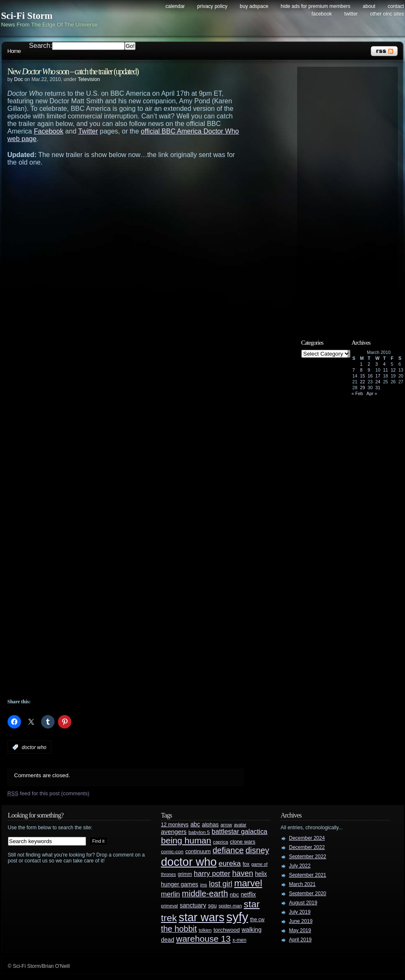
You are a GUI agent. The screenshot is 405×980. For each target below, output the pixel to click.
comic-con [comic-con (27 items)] (172, 851)
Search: (40, 46)
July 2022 (300, 866)
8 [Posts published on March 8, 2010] (361, 370)
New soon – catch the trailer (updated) (73, 71)
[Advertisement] (90, 267)
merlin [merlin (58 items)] (171, 894)
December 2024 (307, 838)
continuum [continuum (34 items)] (198, 851)
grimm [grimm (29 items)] (185, 874)
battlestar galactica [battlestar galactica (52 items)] (239, 832)
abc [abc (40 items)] (195, 824)
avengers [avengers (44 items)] (174, 832)
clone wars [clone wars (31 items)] (243, 842)
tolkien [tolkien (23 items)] (205, 930)
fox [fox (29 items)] (246, 864)
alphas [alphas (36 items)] (210, 824)
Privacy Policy (212, 6)
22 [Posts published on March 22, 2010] (363, 382)
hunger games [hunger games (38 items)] (180, 884)
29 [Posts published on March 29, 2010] (363, 388)
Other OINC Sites (387, 14)
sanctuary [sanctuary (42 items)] (193, 905)
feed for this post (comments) (49, 793)
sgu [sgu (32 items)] (213, 905)
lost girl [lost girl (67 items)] (221, 884)
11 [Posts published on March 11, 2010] (386, 370)
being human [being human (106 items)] (186, 840)
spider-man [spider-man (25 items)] (230, 906)
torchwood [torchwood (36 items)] (227, 930)
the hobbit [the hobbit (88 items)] (179, 929)
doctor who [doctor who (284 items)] (189, 862)
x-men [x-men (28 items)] (239, 940)
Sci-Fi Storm (27, 16)
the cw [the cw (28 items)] (257, 920)
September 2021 (308, 875)
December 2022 (307, 847)
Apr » (372, 393)
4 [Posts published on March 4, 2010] (384, 364)
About (369, 6)
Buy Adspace (254, 6)
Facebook (322, 14)
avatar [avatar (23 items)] (240, 825)
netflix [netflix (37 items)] (248, 895)
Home (14, 51)
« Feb (357, 393)
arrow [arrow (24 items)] (226, 825)
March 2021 (302, 884)
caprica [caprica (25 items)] (221, 842)
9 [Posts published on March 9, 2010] (369, 370)
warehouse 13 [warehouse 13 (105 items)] (204, 939)
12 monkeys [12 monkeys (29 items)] (175, 825)
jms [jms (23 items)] (204, 885)
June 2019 (301, 921)
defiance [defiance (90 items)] (228, 850)
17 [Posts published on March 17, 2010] (378, 376)
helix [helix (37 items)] (261, 874)
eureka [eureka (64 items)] (230, 863)
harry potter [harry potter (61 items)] (212, 874)
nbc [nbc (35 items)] (235, 895)
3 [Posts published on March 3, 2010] (376, 364)
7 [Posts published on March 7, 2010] (354, 370)
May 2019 (300, 930)
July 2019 (300, 912)
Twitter (351, 14)
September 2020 (308, 894)
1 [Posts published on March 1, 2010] (361, 364)
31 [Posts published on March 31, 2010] (378, 388)
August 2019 (303, 903)
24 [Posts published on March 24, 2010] (378, 382)
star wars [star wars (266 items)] (202, 917)
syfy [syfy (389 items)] (237, 917)
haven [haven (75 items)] (243, 873)
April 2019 (300, 940)
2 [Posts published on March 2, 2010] (369, 364)
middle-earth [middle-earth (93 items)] (205, 894)
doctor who (34, 747)
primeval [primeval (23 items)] (170, 906)
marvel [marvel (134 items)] (248, 883)
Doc (19, 79)
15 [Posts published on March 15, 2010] (363, 376)
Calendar (175, 6)
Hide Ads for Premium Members (316, 6)
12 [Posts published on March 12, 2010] (393, 370)
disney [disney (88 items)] (257, 850)
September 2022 (308, 857)
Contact (396, 6)
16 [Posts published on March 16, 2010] (370, 376)
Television (89, 79)
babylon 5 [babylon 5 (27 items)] (199, 832)
